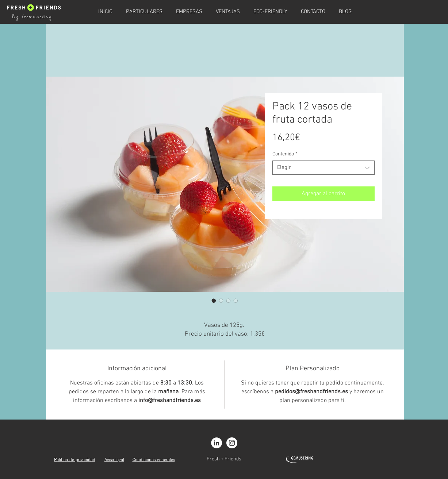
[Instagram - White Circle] (232, 443)
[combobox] (323, 168)
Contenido (285, 154)
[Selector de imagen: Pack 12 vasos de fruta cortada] (214, 301)
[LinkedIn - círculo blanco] (217, 443)
